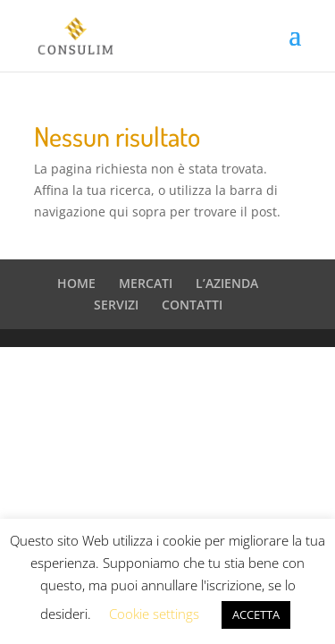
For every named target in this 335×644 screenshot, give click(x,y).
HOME (76, 283)
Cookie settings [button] (154, 614)
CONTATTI (192, 305)
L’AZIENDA (227, 283)
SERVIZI (116, 305)
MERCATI (146, 283)
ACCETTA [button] (256, 614)
